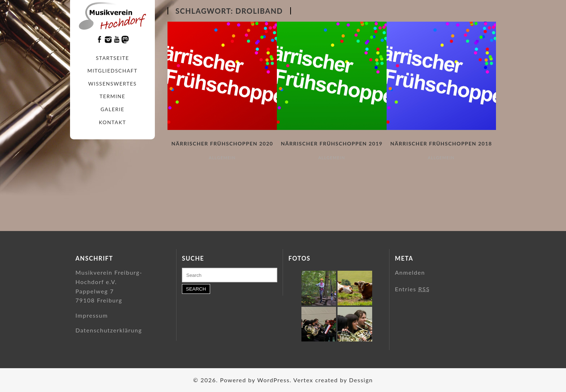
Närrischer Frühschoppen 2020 (222, 143)
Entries (412, 289)
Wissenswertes (112, 84)
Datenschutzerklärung (109, 330)
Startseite (113, 58)
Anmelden (410, 272)
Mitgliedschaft (112, 71)
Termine (112, 96)
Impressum (92, 315)
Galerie (112, 109)
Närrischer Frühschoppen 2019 (332, 143)
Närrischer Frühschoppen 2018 (441, 143)
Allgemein (222, 158)
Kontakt (112, 122)
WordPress (273, 380)
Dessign (361, 380)
